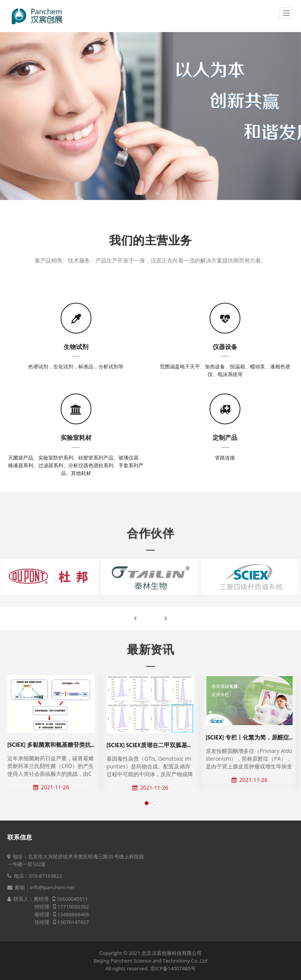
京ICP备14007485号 (173, 968)
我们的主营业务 (151, 243)
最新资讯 (150, 650)
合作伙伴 (150, 533)
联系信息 (20, 837)
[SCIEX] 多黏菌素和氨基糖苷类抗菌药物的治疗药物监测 (78, 745)
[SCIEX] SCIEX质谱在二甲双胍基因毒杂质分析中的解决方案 (182, 745)
